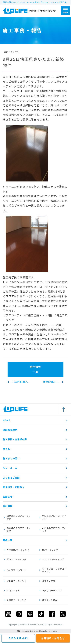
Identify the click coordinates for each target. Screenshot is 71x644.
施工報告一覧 (35, 369)
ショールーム (10, 468)
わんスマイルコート (17, 570)
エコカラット (13, 590)
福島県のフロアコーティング (19, 517)
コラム (6, 449)
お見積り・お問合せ (14, 487)
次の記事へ (50, 382)
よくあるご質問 (11, 478)
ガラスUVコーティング (18, 550)
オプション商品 (50, 600)
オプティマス (49, 581)
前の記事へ (21, 382)
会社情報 (8, 506)
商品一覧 (8, 540)
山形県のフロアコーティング (54, 529)
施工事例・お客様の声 (15, 439)
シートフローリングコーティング (54, 570)
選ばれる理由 (10, 430)
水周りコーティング (52, 590)
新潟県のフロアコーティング (19, 529)
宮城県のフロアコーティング (54, 517)
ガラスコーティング (16, 559)
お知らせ (8, 497)
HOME (7, 420)
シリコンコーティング (53, 559)
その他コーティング (16, 600)
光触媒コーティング (16, 581)
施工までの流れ (11, 458)
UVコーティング (50, 550)
